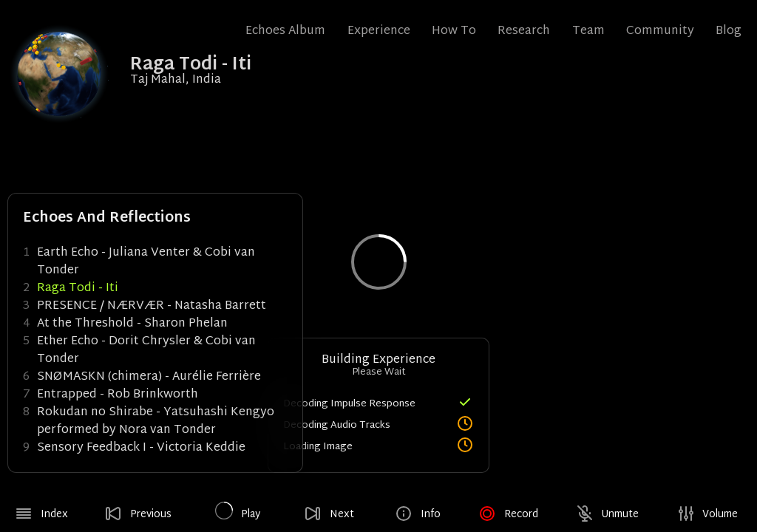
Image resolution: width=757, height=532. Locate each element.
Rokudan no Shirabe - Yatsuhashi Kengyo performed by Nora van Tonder (156, 422)
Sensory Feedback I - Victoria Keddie (141, 448)
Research (524, 31)
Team (588, 31)
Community (660, 31)
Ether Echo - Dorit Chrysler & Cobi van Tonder (146, 351)
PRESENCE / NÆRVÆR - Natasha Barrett (152, 306)
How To (454, 31)
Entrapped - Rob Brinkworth (118, 395)
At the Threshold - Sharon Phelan (132, 324)
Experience (379, 31)
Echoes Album (285, 31)
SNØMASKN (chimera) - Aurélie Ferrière (149, 377)
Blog (729, 31)
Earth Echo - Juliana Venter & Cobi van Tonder (146, 262)
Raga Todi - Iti (78, 289)
